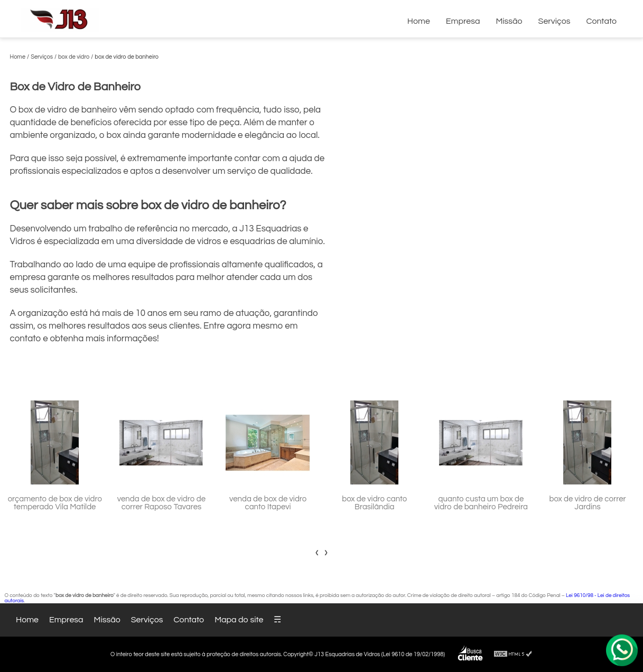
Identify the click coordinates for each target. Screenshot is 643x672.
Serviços (555, 21)
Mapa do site (239, 620)
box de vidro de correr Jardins (587, 503)
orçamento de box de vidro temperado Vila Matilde (55, 503)
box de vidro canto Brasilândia (374, 503)
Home (419, 21)
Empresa (463, 21)
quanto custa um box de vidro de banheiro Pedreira (481, 503)
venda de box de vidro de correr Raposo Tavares (161, 503)
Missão (509, 21)
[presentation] (317, 552)
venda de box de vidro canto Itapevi (268, 503)
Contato (601, 21)
